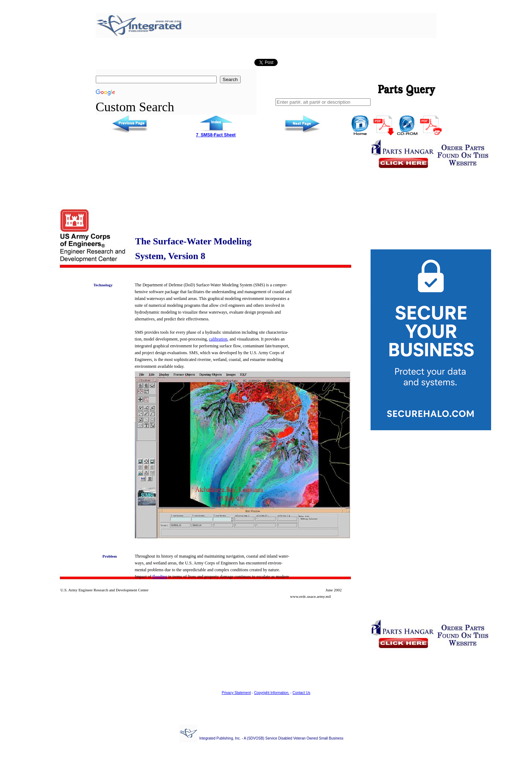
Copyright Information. (272, 693)
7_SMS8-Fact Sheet (216, 135)
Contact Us (301, 693)
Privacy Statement (236, 693)
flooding (160, 577)
